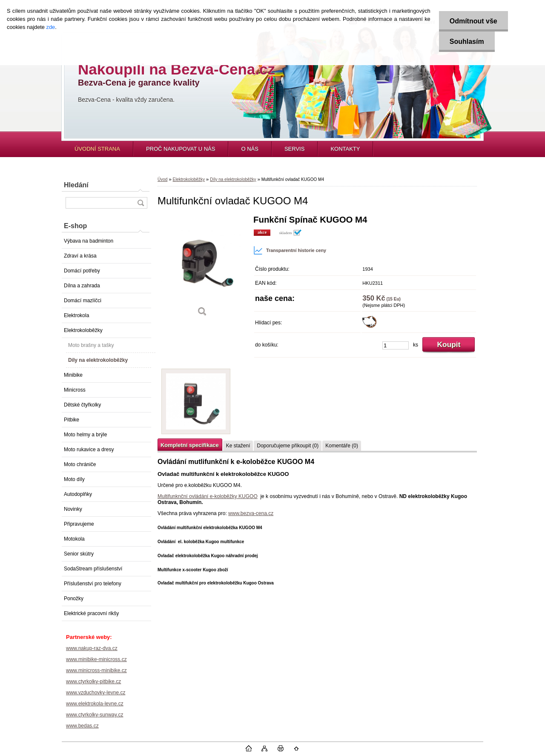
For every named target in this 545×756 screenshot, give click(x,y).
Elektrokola (76, 315)
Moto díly (74, 479)
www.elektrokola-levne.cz (95, 704)
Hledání (76, 185)
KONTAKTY (345, 149)
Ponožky (74, 598)
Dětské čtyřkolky (82, 405)
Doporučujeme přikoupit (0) (288, 446)
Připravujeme (79, 524)
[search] (141, 203)
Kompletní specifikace (190, 445)
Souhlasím (467, 42)
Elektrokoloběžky (83, 330)
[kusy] (396, 345)
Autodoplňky (78, 494)
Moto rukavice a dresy (89, 450)
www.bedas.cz (82, 726)
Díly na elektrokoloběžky (98, 360)
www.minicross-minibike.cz (96, 670)
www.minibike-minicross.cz (96, 659)
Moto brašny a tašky (91, 345)
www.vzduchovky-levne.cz (96, 693)
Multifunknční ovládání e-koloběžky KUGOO (208, 496)
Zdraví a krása (80, 256)
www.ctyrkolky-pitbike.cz (93, 682)
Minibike (73, 375)
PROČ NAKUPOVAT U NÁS (181, 149)
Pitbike (72, 420)
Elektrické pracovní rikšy (91, 613)
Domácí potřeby (82, 271)
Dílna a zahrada (82, 286)
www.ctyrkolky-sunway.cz (95, 715)
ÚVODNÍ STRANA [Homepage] (97, 149)
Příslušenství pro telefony (93, 584)
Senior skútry (79, 554)
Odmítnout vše (473, 21)
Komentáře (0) (342, 446)
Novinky (73, 509)
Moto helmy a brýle (85, 435)
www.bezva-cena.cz (251, 513)
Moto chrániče (80, 464)
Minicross (75, 390)
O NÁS (250, 149)
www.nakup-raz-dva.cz (92, 648)
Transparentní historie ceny (290, 250)
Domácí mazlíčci (83, 301)
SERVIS (294, 149)
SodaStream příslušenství (93, 569)
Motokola (74, 539)
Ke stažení (238, 446)
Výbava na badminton (89, 241)
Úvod (162, 179)
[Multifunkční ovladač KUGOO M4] (202, 269)
